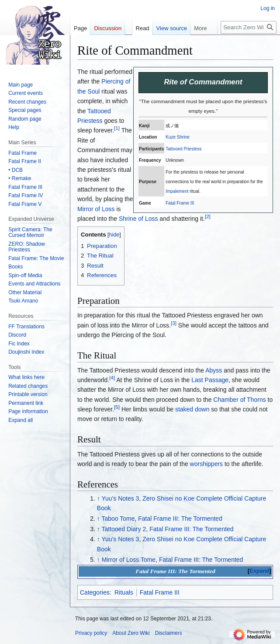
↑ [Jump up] (99, 498)
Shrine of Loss (138, 219)
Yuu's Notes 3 (120, 498)
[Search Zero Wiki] (249, 27)
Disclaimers (169, 633)
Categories (95, 592)
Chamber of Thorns (239, 400)
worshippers (206, 464)
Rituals (124, 592)
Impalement (177, 191)
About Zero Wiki (131, 633)
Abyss (214, 370)
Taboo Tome (118, 519)
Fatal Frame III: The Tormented (180, 519)
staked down (192, 409)
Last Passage (210, 380)
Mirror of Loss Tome (129, 560)
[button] (21, 420)
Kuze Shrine (177, 137)
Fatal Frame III (180, 203)
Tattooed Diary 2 (124, 529)
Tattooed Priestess (183, 149)
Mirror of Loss (96, 209)
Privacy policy (91, 633)
